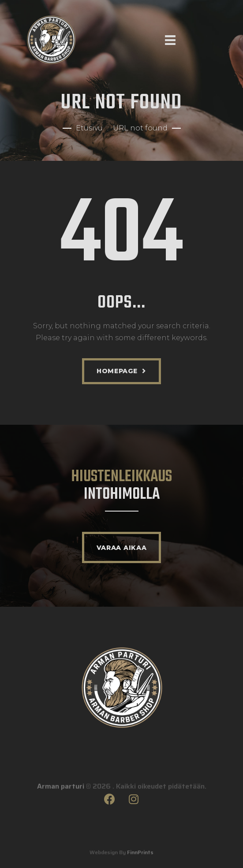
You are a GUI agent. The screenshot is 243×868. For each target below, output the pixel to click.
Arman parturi (61, 795)
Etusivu (89, 128)
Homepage (117, 371)
